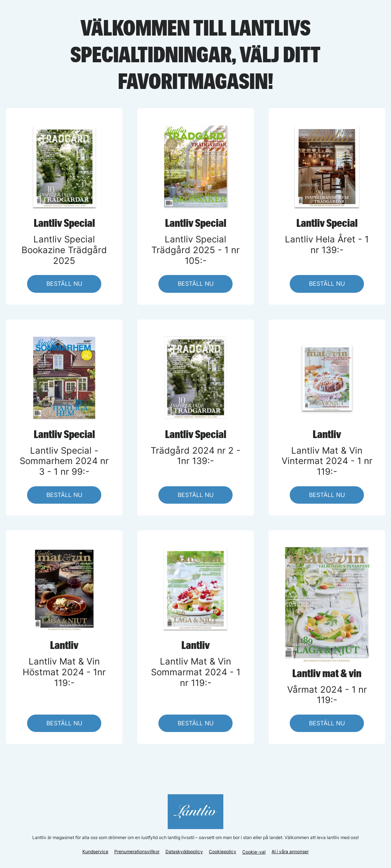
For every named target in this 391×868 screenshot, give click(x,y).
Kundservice (95, 852)
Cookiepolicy (223, 852)
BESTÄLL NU (64, 284)
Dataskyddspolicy (184, 852)
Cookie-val (254, 852)
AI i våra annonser (290, 852)
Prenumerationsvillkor (137, 852)
